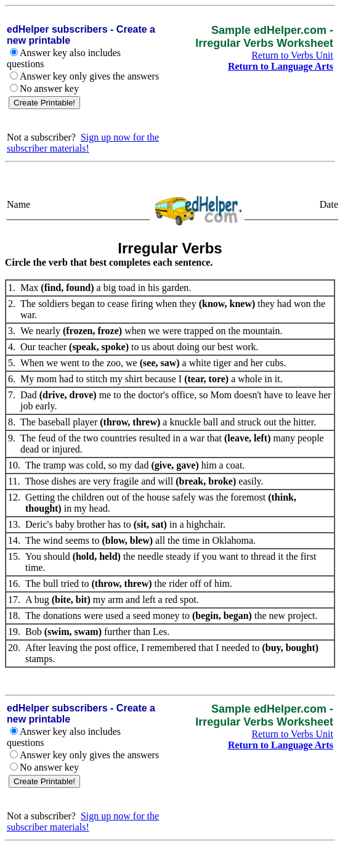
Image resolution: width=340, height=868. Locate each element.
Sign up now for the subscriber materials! (83, 143)
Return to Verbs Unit (292, 55)
